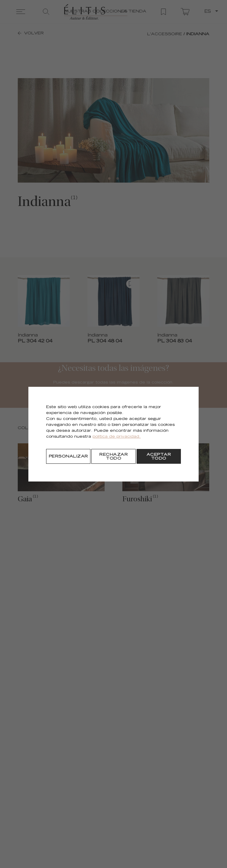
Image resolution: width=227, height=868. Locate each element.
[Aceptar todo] (159, 456)
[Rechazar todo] (113, 456)
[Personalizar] (68, 456)
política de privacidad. (117, 437)
